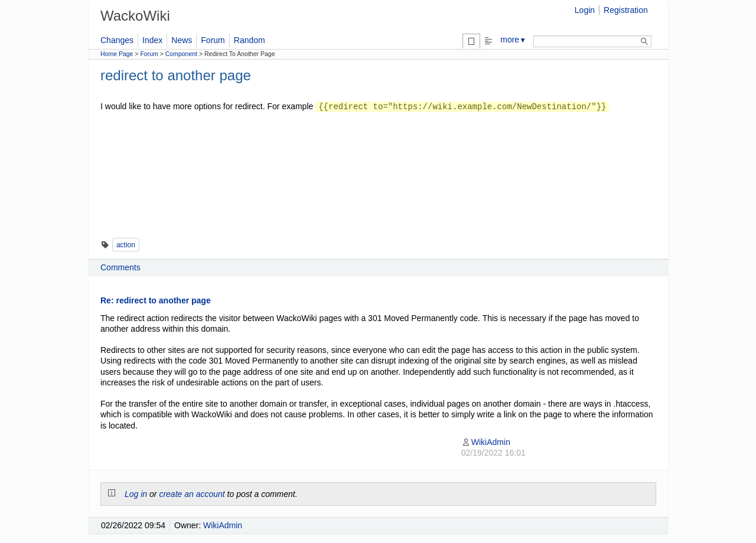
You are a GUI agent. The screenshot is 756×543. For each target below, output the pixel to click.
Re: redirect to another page (156, 300)
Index (152, 40)
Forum (213, 40)
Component (181, 54)
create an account (192, 494)
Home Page (117, 54)
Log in (136, 494)
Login (585, 10)
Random (250, 40)
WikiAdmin (486, 442)
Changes (117, 40)
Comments (120, 267)
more (513, 40)
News (182, 40)
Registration (626, 10)
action (126, 245)
